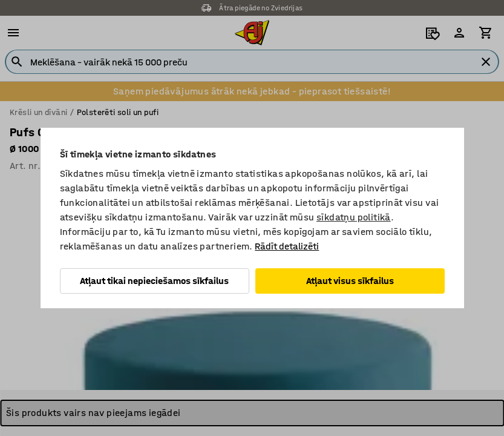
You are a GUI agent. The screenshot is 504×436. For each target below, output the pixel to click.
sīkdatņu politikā (354, 217)
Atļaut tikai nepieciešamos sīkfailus (154, 281)
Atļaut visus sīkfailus (350, 281)
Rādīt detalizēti (287, 246)
